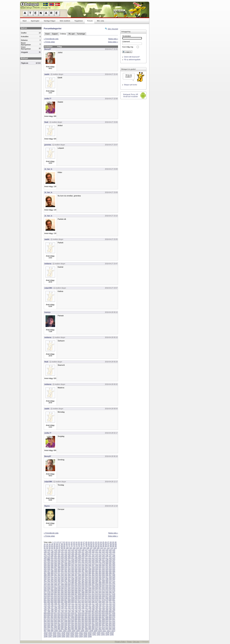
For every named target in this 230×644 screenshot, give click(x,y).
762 (103, 608)
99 (64, 548)
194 (100, 556)
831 (52, 615)
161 (59, 554)
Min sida (100, 21)
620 (49, 596)
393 (62, 575)
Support (55, 34)
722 (110, 604)
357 (83, 571)
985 (76, 629)
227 (69, 559)
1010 (100, 631)
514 (45, 586)
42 (72, 544)
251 (79, 561)
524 (79, 586)
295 (86, 565)
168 (83, 554)
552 (103, 588)
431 (49, 579)
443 (90, 579)
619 (45, 596)
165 (73, 554)
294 (83, 565)
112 (108, 548)
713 (79, 604)
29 (113, 542)
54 (101, 544)
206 (69, 558)
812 (59, 613)
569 (90, 590)
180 (52, 556)
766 (45, 609)
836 (69, 615)
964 (76, 627)
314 (79, 567)
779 (90, 609)
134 (110, 550)
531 (103, 586)
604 (66, 594)
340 (96, 569)
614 (100, 594)
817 (76, 613)
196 (107, 556)
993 (103, 629)
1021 (77, 632)
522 (73, 586)
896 (59, 621)
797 (79, 611)
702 (114, 602)
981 (62, 629)
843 (93, 615)
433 (55, 579)
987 (83, 629)
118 (55, 550)
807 (114, 611)
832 (55, 615)
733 (76, 606)
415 (66, 577)
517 (55, 586)
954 (114, 625)
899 (69, 621)
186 (73, 556)
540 (62, 588)
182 (59, 556)
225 (62, 559)
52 (96, 544)
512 (110, 584)
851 (49, 617)
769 (55, 609)
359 (90, 571)
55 (103, 544)
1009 (96, 631)
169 (86, 554)
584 (69, 592)
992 (100, 629)
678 (103, 600)
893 (49, 621)
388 (45, 575)
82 (96, 546)
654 (93, 598)
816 (73, 613)
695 (90, 602)
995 (110, 629)
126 (83, 550)
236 (100, 559)
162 (62, 554)
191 (90, 556)
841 (86, 615)
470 (110, 581)
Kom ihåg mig (128, 47)
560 (59, 590)
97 (59, 548)
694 (86, 602)
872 (49, 619)
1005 (78, 631)
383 (100, 573)
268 (66, 563)
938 (59, 625)
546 (83, 588)
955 (45, 627)
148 (86, 552)
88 (111, 546)
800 (90, 611)
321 (103, 567)
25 (103, 542)
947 (90, 625)
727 (55, 606)
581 (59, 592)
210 (83, 558)
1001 (60, 631)
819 (83, 613)
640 (45, 598)
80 (91, 546)
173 (100, 554)
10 (67, 542)
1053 (77, 636)
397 (76, 575)
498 (62, 584)
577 (45, 592)
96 (57, 548)
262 (45, 563)
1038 (81, 634)
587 (79, 592)
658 (107, 598)
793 (66, 611)
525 (83, 586)
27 (108, 542)
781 (96, 609)
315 (83, 567)
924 (83, 623)
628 (76, 596)
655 (96, 598)
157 (45, 554)
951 (103, 625)
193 (96, 556)
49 (89, 544)
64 (52, 546)
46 (81, 544)
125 (79, 550)
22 (96, 542)
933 (114, 623)
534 (114, 586)
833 (59, 615)
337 (86, 569)
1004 (73, 631)
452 (49, 581)
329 (59, 569)
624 (62, 596)
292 (76, 565)
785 (110, 609)
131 (100, 550)
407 (110, 575)
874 (55, 619)
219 (114, 558)
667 (66, 600)
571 (96, 590)
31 (45, 544)
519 (62, 586)
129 (93, 550)
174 (103, 554)
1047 (50, 636)
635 (100, 596)
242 (49, 561)
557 (49, 590)
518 (59, 586)
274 (86, 563)
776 (79, 609)
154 (107, 552)
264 (52, 563)
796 (76, 611)
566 (79, 590)
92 (47, 548)
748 (55, 608)
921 (73, 623)
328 (55, 569)
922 (76, 623)
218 (110, 558)
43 (74, 544)
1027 (103, 632)
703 (45, 604)
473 (49, 583)
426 (103, 577)
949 (96, 625)
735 (83, 606)
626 (69, 596)
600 (52, 594)
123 (73, 550)
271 (76, 563)
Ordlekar (63, 34)
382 (96, 573)
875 (59, 619)
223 (55, 559)
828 (114, 613)
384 (103, 573)
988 (86, 629)
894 (52, 621)
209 (79, 558)
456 (62, 581)
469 (107, 581)
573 (103, 590)
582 (62, 592)
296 (90, 565)
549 (93, 588)
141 (62, 552)
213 (93, 558)
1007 (87, 631)
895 (55, 621)
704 (49, 604)
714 (83, 604)
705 (52, 604)
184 (66, 556)
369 (52, 573)
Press (129, 642)
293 (79, 565)
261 (114, 561)
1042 (99, 634)
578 (49, 592)
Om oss (136, 642)
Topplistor (79, 21)
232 (86, 559)
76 (81, 546)
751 (66, 608)
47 (84, 544)
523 (76, 586)
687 (62, 602)
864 (93, 617)
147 (83, 552)
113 (112, 548)
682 (45, 602)
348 (52, 571)
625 (66, 596)
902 (79, 621)
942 (73, 625)
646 (66, 598)
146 (79, 552)
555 (114, 588)
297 (93, 565)
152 (100, 552)
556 (45, 590)
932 (110, 623)
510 (103, 584)
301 (107, 565)
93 (50, 548)
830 (49, 615)
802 (96, 611)
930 (103, 623)
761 (100, 608)
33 (50, 544)
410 (49, 577)
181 (55, 556)
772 (66, 609)
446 (100, 579)
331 (66, 569)
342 (103, 569)
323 (110, 567)
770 (59, 609)
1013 (113, 631)
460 (76, 581)
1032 (54, 634)
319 (96, 567)
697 (96, 602)
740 (100, 606)
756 (83, 608)
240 (114, 559)
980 (59, 629)
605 (69, 594)
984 (73, 629)
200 (49, 558)
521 (69, 586)
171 (93, 554)
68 (62, 546)
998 (49, 631)
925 (86, 623)
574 (107, 590)
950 (100, 625)
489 (103, 583)
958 (55, 627)
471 (114, 581)
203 (59, 558)
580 (55, 592)
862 (86, 617)
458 (69, 581)
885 (93, 619)
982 (66, 629)
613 (96, 594)
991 (96, 629)
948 (93, 625)
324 (114, 567)
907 (96, 621)
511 (107, 584)
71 (69, 546)
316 (86, 567)
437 (69, 579)
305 (49, 567)
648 (73, 598)
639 (114, 596)
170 (90, 554)
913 (45, 623)
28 (111, 542)
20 (91, 542)
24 (101, 542)
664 (55, 600)
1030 (46, 634)
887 (100, 619)
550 (96, 588)
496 (55, 584)
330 (62, 569)
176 (110, 554)
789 (52, 611)
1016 (54, 632)
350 (59, 571)
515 (49, 586)
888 (103, 619)
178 (45, 556)
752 (69, 608)
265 (55, 563)
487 (96, 583)
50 (91, 544)
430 (45, 579)
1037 (77, 634)
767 (49, 609)
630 (83, 596)
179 (49, 556)
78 (86, 546)
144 (73, 552)
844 (96, 615)
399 (83, 575)
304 (45, 567)
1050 (63, 636)
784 (107, 609)
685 (55, 602)
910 (107, 621)
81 (94, 546)
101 (71, 548)
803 (100, 611)
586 (76, 592)
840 (83, 615)
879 (73, 619)
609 (83, 594)
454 (55, 581)
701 (110, 602)
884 (90, 619)
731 (69, 606)
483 (83, 583)
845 (100, 615)
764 (110, 608)
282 (114, 563)
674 (90, 600)
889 (107, 619)
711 (73, 604)
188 (79, 556)
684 (52, 602)
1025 (94, 632)
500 (69, 584)
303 (114, 565)
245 (59, 561)
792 (62, 611)
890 (110, 619)
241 (45, 561)
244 (55, 561)
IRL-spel (71, 34)
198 (114, 556)
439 (76, 579)
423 (93, 577)
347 (49, 571)
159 (52, 554)
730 (66, 606)
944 (79, 625)
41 (69, 544)
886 (96, 619)
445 (96, 579)
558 (52, 590)
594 (103, 592)
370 (55, 573)
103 (77, 548)
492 (114, 583)
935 (49, 625)
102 (74, 548)
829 (45, 615)
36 (57, 544)
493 (45, 584)
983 (69, 629)
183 (62, 556)
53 (99, 544)
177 (114, 554)
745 (45, 608)
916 (55, 623)
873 (52, 619)
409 (45, 577)
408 (114, 575)
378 (83, 573)
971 (100, 627)
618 (114, 594)
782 (100, 609)
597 (114, 592)
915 (52, 623)
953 (110, 625)
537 (52, 588)
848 (110, 615)
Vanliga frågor (50, 21)
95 (54, 548)
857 (69, 617)
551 (100, 588)
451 (45, 581)
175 (107, 554)
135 (114, 550)
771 (62, 609)
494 (49, 584)
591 (93, 592)
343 (107, 569)
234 (93, 559)
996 (114, 629)
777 (83, 609)
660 (114, 598)
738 (93, 606)
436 (66, 579)
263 (49, 563)
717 (93, 604)
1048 (54, 636)
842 (90, 615)
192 (93, 556)
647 (69, 598)
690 (73, 602)
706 (55, 604)
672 (83, 600)
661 (45, 600)
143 (69, 552)
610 (86, 594)
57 (108, 544)
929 (100, 623)
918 (62, 623)
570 (93, 590)
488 (100, 583)
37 (59, 544)
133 (107, 550)
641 (49, 598)
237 (103, 559)
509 (100, 584)
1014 (46, 632)
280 (107, 563)
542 (69, 588)
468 (103, 581)
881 (79, 619)
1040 (90, 634)
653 (90, 598)
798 (83, 611)
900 (73, 621)
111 (105, 548)
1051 (68, 636)
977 (49, 629)
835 (66, 615)
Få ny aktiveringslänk (132, 60)
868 (107, 617)
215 (100, 558)
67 (59, 546)
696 (93, 602)
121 (66, 550)
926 (90, 623)
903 (83, 621)
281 (110, 563)
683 (49, 602)
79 (89, 546)
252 (83, 561)
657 (103, 598)
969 (93, 627)
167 (79, 554)
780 (93, 609)
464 (90, 581)
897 (62, 621)
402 (93, 575)
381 (93, 573)
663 (52, 600)
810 (52, 613)
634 (96, 596)
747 (52, 608)
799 (86, 611)
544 (76, 588)
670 (76, 600)
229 (76, 559)
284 (49, 565)
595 (107, 592)
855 (62, 617)
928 (96, 623)
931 (107, 623)
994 (107, 629)
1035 (68, 634)
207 (73, 558)
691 (76, 602)
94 (52, 548)
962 (69, 627)
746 (49, 608)
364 (107, 571)
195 (103, 556)
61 (45, 546)
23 (98, 542)
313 (76, 567)
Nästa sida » (113, 39)
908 (100, 621)
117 (52, 550)
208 (76, 558)
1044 (107, 634)
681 (114, 600)
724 (45, 606)
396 (73, 575)
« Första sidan (49, 42)
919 (66, 623)
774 (73, 609)
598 (45, 594)
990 (93, 629)
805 (107, 611)
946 (86, 625)
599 (49, 594)
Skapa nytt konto (130, 85)
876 (62, 619)
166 (76, 554)
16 (81, 542)
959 (59, 627)
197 (110, 556)
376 (76, 573)
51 (94, 544)
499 (66, 584)
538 (55, 588)
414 (62, 577)
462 (83, 581)
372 (62, 573)
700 (107, 602)
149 (90, 552)
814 (66, 613)
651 (83, 598)
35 (54, 544)
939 (62, 625)
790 (55, 611)
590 (90, 592)
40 (67, 544)
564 (73, 590)
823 (96, 613)
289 (66, 565)
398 (79, 575)
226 (66, 559)
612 (93, 594)
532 (107, 586)
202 (55, 558)
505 (86, 584)
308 (59, 567)
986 (79, 629)
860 (79, 617)
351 (62, 571)
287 (59, 565)
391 (55, 575)
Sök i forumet (113, 29)
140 (59, 552)
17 (84, 542)
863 (90, 617)
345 (114, 569)
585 (73, 592)
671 (79, 600)
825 (103, 613)
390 (52, 575)
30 (115, 542)
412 (55, 577)
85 (103, 546)
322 (107, 567)
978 (52, 629)
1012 (109, 631)
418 (76, 577)
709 (66, 604)
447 (103, 579)
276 (93, 563)
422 (90, 577)
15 (79, 542)
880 (76, 619)
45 (79, 544)
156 (114, 552)
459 (73, 581)
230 (79, 559)
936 (52, 625)
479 (69, 583)
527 (90, 586)
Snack (47, 34)
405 (103, 575)
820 (86, 613)
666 (62, 600)
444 (93, 579)
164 (69, 554)
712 (76, 604)
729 (62, 606)
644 (59, 598)
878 (69, 619)
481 (76, 583)
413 (59, 577)
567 (83, 590)
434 (59, 579)
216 (103, 558)
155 (110, 552)
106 (88, 548)
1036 (72, 634)
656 (100, 598)
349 (55, 571)
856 (66, 617)
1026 (99, 632)
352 (66, 571)
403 (96, 575)
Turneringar (81, 34)
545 (79, 588)
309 (62, 567)
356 (79, 571)
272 (79, 563)
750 (62, 608)
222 (52, 559)
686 (59, 602)
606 (73, 594)
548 (90, 588)
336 (83, 569)
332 (69, 569)
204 (62, 558)
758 (90, 608)
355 (76, 571)
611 (90, 594)
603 (62, 594)
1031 (50, 634)
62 (47, 546)
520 (66, 586)
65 (54, 546)
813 (62, 613)
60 (116, 544)
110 (101, 548)
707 (59, 604)
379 (86, 573)
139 (55, 552)
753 (73, 608)
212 (90, 558)
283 (45, 565)
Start (25, 21)
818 (79, 613)
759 (93, 608)
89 (113, 546)
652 (86, 598)
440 (79, 579)
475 (55, 583)
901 (76, 621)
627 (73, 596)
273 (83, 563)
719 (100, 604)
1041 (94, 634)
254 (90, 561)
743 (110, 606)
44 (77, 544)
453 (52, 581)
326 (49, 569)
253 (86, 561)
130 (96, 550)
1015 (50, 632)
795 (73, 611)
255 (93, 561)
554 (110, 588)
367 (45, 573)
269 (69, 563)
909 (103, 621)
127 (86, 550)
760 (96, 608)
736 (86, 606)
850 (45, 617)
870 (114, 617)
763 (107, 608)
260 (110, 561)
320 (100, 567)
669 (73, 600)
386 (110, 573)
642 (52, 598)
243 (52, 561)
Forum (90, 21)
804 (103, 611)
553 (107, 588)
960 (62, 627)
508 (96, 584)
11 (69, 542)
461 (79, 581)
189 (83, 556)
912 (114, 621)
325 (45, 569)
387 (114, 573)
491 (110, 583)
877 (66, 619)
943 (76, 625)
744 (114, 606)
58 (111, 544)
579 (52, 592)
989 (90, 629)
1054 (81, 636)
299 (100, 565)
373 (66, 573)
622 (55, 596)
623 (59, 596)
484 (86, 583)
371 (59, 573)
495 (52, 584)
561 (62, 590)
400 (86, 575)
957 (52, 627)
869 (110, 617)
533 (110, 586)
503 (79, 584)
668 (69, 600)
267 (62, 563)
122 (69, 550)
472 (45, 583)
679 (107, 600)
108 (95, 548)
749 (59, 608)
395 (69, 575)
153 (103, 552)
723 (114, 604)
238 (107, 559)
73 (74, 546)
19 (89, 542)
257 (100, 561)
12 (72, 542)
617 (110, 594)
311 (69, 567)
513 (114, 584)
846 (103, 615)
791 (59, 611)
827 (110, 613)
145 (76, 552)
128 (90, 550)
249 (73, 561)
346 (45, 571)
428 (110, 577)
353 (69, 571)
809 (49, 613)
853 (55, 617)
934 (45, 625)
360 (93, 571)
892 (45, 621)
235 (96, 559)
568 (86, 590)
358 (86, 571)
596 (110, 592)
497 (59, 584)
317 (90, 567)
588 (83, 592)
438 (73, 579)
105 (84, 548)
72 (72, 546)
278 (100, 563)
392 (59, 575)
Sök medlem (65, 21)
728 (59, 606)
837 (73, 615)
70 (67, 546)
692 (79, 602)
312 (73, 567)
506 (90, 584)
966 (83, 627)
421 (86, 577)
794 (69, 611)
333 (73, 569)
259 (107, 561)
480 (73, 583)
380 (90, 573)
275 (90, 563)
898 (66, 621)
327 (52, 569)
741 (103, 606)
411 (52, 577)
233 (90, 559)
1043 (103, 634)
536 (49, 588)
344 (110, 569)
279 (103, 563)
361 (96, 571)
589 (86, 592)
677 (100, 600)
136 (45, 552)
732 (73, 606)
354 (73, 571)
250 (76, 561)
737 (90, 606)
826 (107, 613)
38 (62, 544)
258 (103, 561)
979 (55, 629)
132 (103, 550)
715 (86, 604)
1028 (107, 632)
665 (59, 600)
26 (106, 542)
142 (66, 552)
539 (59, 588)
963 (73, 627)
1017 (59, 632)
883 (86, 619)
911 (110, 621)
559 (55, 590)
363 (103, 571)
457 (66, 581)
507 (93, 584)
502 (76, 584)
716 (90, 604)
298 (96, 565)
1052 (72, 636)
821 (90, 613)
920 (69, 623)
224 (59, 559)
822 (93, 613)
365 (110, 571)
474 (52, 583)
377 (79, 573)
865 (96, 617)
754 (76, 608)
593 (100, 592)
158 (49, 554)
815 (69, 613)
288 (62, 565)
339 (93, 569)
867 (103, 617)
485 (90, 583)
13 (74, 542)
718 (96, 604)
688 (66, 602)
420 (83, 577)
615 (103, 594)
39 (64, 544)
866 (100, 617)
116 (49, 550)
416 (69, 577)
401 (90, 575)
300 (103, 565)
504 (83, 584)
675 (93, 600)
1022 (81, 632)
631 (86, 596)
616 (107, 594)
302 (110, 565)
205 (66, 558)
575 (110, 590)
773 (69, 609)
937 (55, 625)
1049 (59, 636)
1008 (91, 631)
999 (52, 631)
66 (57, 546)
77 (84, 546)
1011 (104, 631)
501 (73, 584)
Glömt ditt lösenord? (132, 57)
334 (76, 569)
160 (55, 554)
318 (93, 567)
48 (86, 544)
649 (76, 598)
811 (55, 613)
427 (107, 577)
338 (90, 569)
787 (45, 611)
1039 (85, 634)
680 (110, 600)
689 (69, 602)
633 (93, 596)
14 (76, 542)
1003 (69, 631)
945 (83, 625)
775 (76, 609)
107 (91, 548)
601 (55, 594)
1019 (68, 632)
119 (59, 550)
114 (115, 548)
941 (69, 625)
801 (93, 611)
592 (96, 592)
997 (45, 631)
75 (79, 546)
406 (107, 575)
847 (107, 615)
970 (96, 627)
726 (52, 606)
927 (93, 623)
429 (114, 577)
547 (86, 588)
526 (86, 586)
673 (86, 600)
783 (103, 609)
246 (62, 561)
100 (67, 548)
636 (103, 596)
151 (96, 552)
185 (69, 556)
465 (93, 581)
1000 (56, 631)
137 (49, 552)
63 (50, 546)
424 (96, 577)
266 (59, 563)
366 (114, 571)
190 (86, 556)
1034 (63, 634)
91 (45, 548)
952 (107, 625)
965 (79, 627)
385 (107, 573)
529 (96, 586)
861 (83, 617)
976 (45, 629)
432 (52, 579)
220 (45, 559)
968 (90, 627)
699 (103, 602)
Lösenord (126, 41)
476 (59, 583)
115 (45, 550)
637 (107, 596)
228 (73, 559)
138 (52, 552)
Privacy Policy (120, 642)
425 (100, 577)
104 (81, 548)
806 (110, 611)
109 (98, 548)
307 (55, 567)
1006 (82, 631)
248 (69, 561)
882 (83, 619)
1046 (46, 636)
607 (76, 594)
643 (55, 598)
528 (93, 586)
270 (73, 563)
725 (49, 606)
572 (100, 590)
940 (66, 625)
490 (107, 583)
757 (86, 608)
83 (99, 546)
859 (76, 617)
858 (73, 617)
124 (76, 550)
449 (110, 579)
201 (52, 558)
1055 (85, 636)
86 (106, 546)
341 (100, 569)
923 (79, 623)
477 (62, 583)
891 (114, 619)
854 (59, 617)
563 (69, 590)
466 (96, 581)
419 (79, 577)
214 (96, 558)
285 (52, 565)
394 (66, 575)
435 (62, 579)
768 (52, 609)
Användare (127, 36)
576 (114, 590)
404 (100, 575)
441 (83, 579)
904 (86, 621)
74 (77, 546)
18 (86, 542)
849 (114, 615)
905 (90, 621)
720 (103, 604)
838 (76, 615)
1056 (90, 636)
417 (73, 577)
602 (59, 594)
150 (93, 552)
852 (52, 617)
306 (52, 567)
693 (83, 602)
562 (66, 590)
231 (83, 559)
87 (108, 546)
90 (116, 546)
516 (52, 586)
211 (86, 558)
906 (93, 621)
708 (62, 604)
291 (73, 565)
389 (49, 575)
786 (114, 609)
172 (96, 554)
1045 (112, 634)
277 (96, 563)
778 (86, 609)
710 (69, 604)
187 (76, 556)
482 (79, 583)
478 (66, 583)
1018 (63, 632)
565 (76, 590)
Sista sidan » (113, 42)
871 (45, 619)
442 (86, 579)
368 (49, 573)
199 (45, 558)
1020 (72, 632)
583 (66, 592)
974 (110, 627)
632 (90, 596)
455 (59, 581)
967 (86, 627)
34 (52, 544)
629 (79, 596)
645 (62, 598)
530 (100, 586)
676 (96, 600)
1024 (90, 632)
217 (107, 558)
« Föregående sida (51, 39)
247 (66, 561)
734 (79, 606)
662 (49, 600)
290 (69, 565)
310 (66, 567)
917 (59, 623)
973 (107, 627)
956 (49, 627)
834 (62, 615)
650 (79, 598)
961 (66, 627)
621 (52, 596)
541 (66, 588)
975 (114, 627)
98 (62, 548)
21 (93, 542)
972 (103, 627)
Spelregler (35, 21)
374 (69, 573)
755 (79, 608)
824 (100, 613)
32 (47, 544)
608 (79, 594)
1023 (85, 632)
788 (49, 611)
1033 (59, 634)
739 (96, 606)
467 (100, 581)
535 (45, 588)
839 (79, 615)
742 (107, 606)
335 (79, 569)
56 (106, 544)
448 (107, 579)
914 (49, 623)
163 (66, 554)
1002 (65, 631)
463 (86, 581)
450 (114, 579)
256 (96, 561)
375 (73, 573)
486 (93, 583)
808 (45, 613)
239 (110, 559)
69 (64, 546)
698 (100, 602)
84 (101, 546)
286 (55, 565)
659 (110, 598)
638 (110, 596)
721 (107, 604)
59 (113, 544)
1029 (112, 632)
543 (73, 588)
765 (114, 608)
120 (62, 550)
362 (100, 571)
